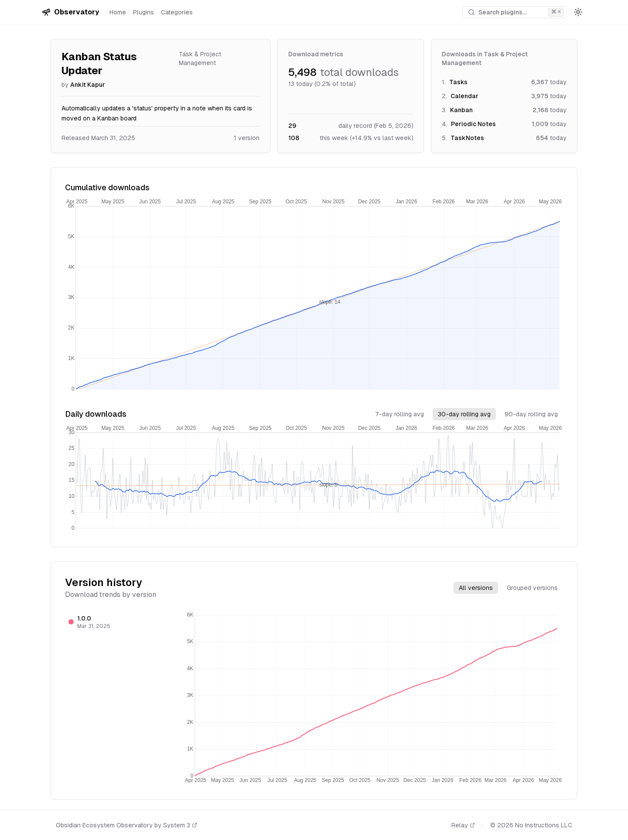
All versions (476, 588)
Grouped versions (532, 588)
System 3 (180, 825)
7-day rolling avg (399, 414)
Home (118, 12)
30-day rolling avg (464, 414)
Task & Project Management (200, 58)
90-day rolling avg (531, 414)
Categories (177, 12)
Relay (463, 825)
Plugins (143, 12)
